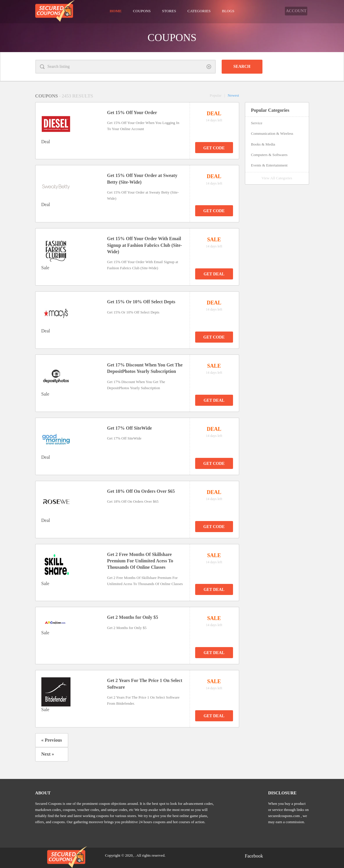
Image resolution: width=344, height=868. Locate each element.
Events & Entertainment (269, 165)
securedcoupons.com (284, 816)
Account (292, 11)
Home (115, 11)
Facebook (254, 856)
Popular (216, 95)
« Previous (52, 740)
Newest (233, 95)
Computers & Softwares (269, 155)
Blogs (228, 11)
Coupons (142, 11)
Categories (199, 11)
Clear (209, 67)
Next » (48, 754)
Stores (169, 11)
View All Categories (277, 178)
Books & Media (263, 144)
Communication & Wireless (272, 133)
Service (257, 123)
